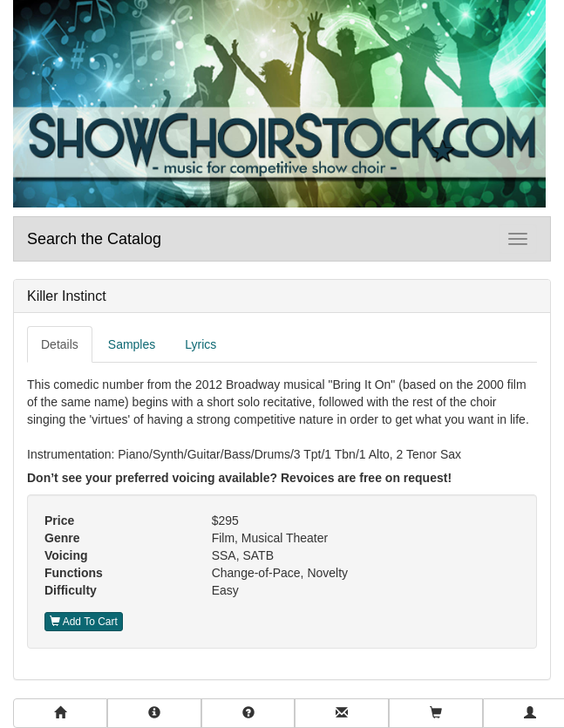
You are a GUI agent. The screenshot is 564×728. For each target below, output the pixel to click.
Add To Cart (84, 622)
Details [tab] (60, 344)
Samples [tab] (132, 344)
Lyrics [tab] (200, 344)
